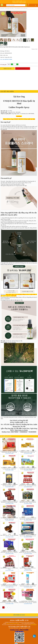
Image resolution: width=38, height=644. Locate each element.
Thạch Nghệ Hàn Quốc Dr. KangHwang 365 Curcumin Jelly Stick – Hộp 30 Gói (9, 468)
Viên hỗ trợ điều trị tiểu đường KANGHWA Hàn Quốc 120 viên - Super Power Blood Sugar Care (28, 485)
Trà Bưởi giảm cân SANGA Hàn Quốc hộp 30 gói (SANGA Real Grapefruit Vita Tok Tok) (9, 585)
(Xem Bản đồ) (34, 625)
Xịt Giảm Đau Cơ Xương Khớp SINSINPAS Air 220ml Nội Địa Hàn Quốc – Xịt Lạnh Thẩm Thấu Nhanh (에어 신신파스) (28, 585)
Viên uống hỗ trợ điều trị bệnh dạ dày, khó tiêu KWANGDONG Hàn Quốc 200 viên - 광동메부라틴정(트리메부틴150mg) (28, 602)
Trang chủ (2, 8)
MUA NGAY (23, 68)
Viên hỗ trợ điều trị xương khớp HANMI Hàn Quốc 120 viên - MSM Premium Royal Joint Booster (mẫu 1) (28, 535)
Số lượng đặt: (3, 65)
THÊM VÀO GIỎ (7, 69)
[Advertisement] (19, 80)
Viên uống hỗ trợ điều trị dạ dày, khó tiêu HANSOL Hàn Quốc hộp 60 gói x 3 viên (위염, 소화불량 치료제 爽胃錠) (28, 552)
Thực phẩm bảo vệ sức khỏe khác (21, 8)
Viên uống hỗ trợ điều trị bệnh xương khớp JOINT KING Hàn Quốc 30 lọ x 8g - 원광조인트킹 (9, 552)
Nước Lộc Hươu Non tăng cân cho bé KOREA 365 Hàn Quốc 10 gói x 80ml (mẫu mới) (28, 468)
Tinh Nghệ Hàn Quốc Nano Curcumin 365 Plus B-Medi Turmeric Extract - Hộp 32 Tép (28, 452)
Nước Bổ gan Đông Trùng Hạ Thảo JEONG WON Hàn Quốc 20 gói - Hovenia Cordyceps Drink (28, 502)
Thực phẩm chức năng (9, 8)
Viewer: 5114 (34, 49)
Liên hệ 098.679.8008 (9, 453)
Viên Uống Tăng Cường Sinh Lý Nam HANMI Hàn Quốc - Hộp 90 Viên (9, 518)
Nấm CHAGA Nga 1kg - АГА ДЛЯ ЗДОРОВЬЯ (9, 535)
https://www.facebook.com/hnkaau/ (13, 623)
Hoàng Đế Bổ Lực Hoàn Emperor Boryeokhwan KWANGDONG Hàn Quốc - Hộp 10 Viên (9, 452)
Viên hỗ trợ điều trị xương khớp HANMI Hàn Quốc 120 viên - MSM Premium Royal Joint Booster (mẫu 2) (28, 518)
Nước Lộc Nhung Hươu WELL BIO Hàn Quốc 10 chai (9, 569)
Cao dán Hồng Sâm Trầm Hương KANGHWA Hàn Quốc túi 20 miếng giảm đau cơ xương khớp (9, 502)
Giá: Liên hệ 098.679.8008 (6, 59)
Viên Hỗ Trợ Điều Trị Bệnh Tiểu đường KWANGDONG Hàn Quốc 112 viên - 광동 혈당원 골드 (9, 602)
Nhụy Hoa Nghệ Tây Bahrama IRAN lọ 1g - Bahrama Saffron (28, 569)
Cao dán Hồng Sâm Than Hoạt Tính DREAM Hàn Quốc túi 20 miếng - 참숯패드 (9, 485)
